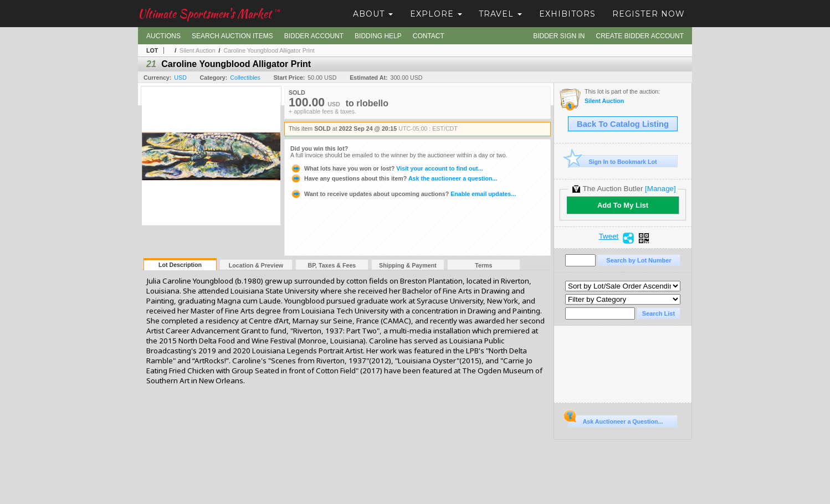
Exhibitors (567, 14)
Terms (483, 265)
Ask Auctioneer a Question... (615, 420)
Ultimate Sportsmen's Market (209, 14)
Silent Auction (198, 50)
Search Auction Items (232, 36)
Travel (500, 14)
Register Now (649, 14)
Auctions (163, 36)
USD (180, 78)
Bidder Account (314, 36)
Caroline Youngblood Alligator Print (269, 50)
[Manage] (660, 189)
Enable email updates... (403, 194)
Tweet (609, 236)
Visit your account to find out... (386, 168)
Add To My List (623, 205)
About (373, 14)
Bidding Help (378, 36)
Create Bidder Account (640, 36)
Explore (436, 14)
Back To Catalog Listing (623, 124)
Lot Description (180, 265)
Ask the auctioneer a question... (394, 178)
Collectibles (245, 78)
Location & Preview (256, 265)
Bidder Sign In (559, 36)
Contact (429, 36)
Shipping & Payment (408, 265)
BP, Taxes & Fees (332, 265)
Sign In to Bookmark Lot (613, 161)
